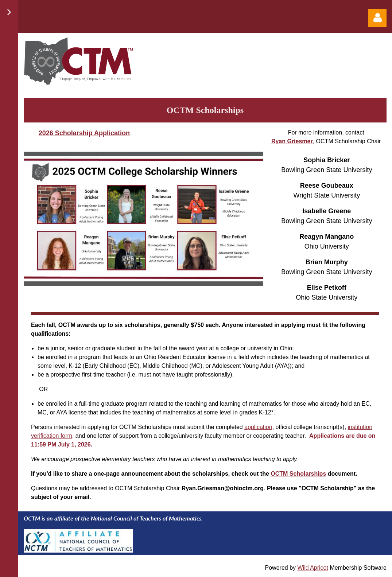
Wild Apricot (313, 568)
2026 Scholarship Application (84, 133)
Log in (377, 18)
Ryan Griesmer (292, 141)
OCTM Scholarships (298, 474)
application (258, 427)
